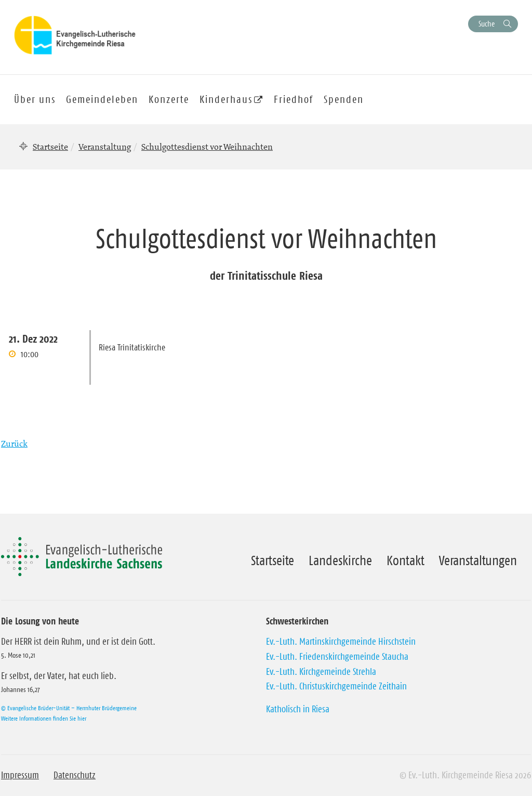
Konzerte (169, 99)
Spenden (344, 99)
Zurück (14, 443)
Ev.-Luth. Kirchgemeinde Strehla (321, 672)
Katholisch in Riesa (298, 709)
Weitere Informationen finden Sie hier (44, 718)
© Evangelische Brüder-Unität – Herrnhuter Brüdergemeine (69, 708)
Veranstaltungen (478, 560)
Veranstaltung (105, 147)
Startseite (50, 147)
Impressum (20, 775)
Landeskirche (340, 560)
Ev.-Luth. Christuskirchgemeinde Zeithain (336, 686)
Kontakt (405, 560)
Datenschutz (75, 775)
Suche (487, 24)
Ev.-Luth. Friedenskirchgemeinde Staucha (337, 657)
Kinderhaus (226, 99)
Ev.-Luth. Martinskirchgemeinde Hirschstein (341, 642)
